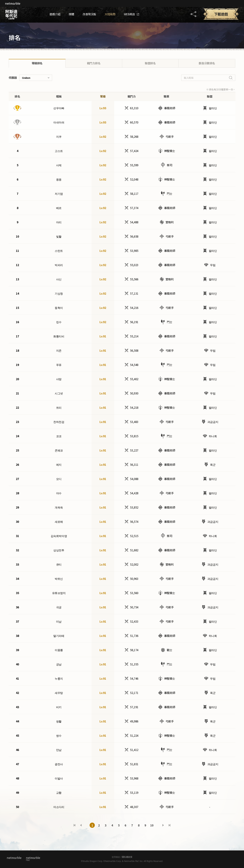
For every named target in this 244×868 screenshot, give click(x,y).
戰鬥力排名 (94, 63)
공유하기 (193, 14)
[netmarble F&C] (33, 859)
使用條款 (116, 857)
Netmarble (13, 3)
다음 (163, 825)
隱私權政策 (127, 857)
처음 (74, 825)
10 (152, 825)
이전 (81, 825)
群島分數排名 (207, 63)
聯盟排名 (150, 63)
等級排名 (37, 63)
